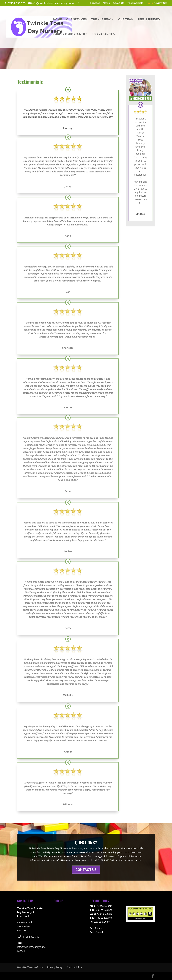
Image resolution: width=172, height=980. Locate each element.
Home (58, 20)
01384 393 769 (31, 937)
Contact (95, 3)
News (106, 3)
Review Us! (157, 3)
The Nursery (101, 20)
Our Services (76, 20)
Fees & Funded (149, 20)
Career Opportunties (70, 34)
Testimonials (135, 3)
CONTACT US (86, 870)
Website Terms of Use (30, 967)
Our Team (126, 20)
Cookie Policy (75, 967)
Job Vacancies (103, 34)
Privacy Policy (55, 967)
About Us (119, 3)
